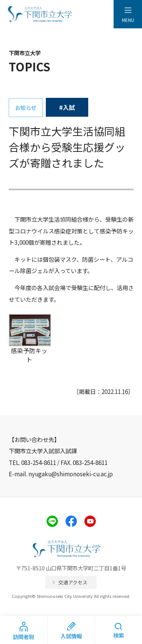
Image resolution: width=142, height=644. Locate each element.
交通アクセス (73, 582)
